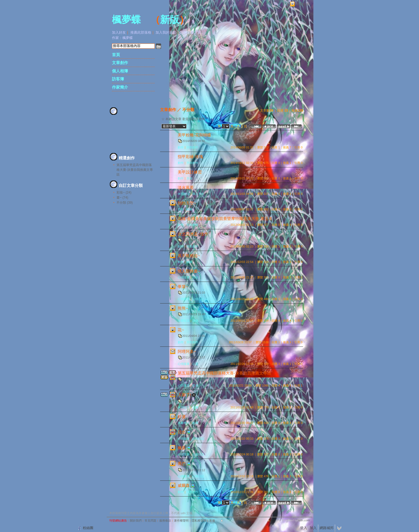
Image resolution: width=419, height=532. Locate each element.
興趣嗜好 (184, 423)
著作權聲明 (181, 521)
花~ (181, 330)
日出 (182, 432)
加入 (313, 528)
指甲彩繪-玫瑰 (190, 157)
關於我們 (136, 521)
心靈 (195, 364)
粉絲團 (88, 528)
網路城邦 (303, 4)
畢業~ (183, 287)
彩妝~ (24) (124, 192)
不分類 (188, 110)
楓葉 (182, 448)
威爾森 (184, 485)
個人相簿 (120, 71)
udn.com (304, 520)
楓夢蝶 (126, 20)
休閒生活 (184, 194)
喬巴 (182, 464)
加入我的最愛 (166, 32)
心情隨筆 (184, 277)
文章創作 (120, 63)
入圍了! (184, 395)
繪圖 (189, 209)
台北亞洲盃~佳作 (193, 234)
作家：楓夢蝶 (122, 38)
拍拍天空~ (187, 203)
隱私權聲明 (199, 521)
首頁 (116, 55)
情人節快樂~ (189, 271)
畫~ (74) (122, 198)
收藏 (195, 423)
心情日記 (198, 299)
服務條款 (165, 521)
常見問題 (150, 521)
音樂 (195, 407)
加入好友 (119, 32)
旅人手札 (198, 194)
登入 (304, 528)
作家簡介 (120, 87)
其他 (189, 178)
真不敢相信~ (189, 256)
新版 (170, 20)
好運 (182, 417)
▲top (306, 512)
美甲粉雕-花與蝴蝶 (194, 135)
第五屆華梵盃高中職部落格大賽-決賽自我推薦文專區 (135, 170)
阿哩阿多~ (187, 351)
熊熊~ (183, 308)
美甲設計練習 (190, 172)
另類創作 (192, 147)
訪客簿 (118, 79)
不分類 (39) (125, 203)
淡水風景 (186, 188)
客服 (212, 521)
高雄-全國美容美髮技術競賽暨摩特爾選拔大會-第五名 (225, 218)
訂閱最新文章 (190, 32)
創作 (181, 147)
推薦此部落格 (141, 32)
